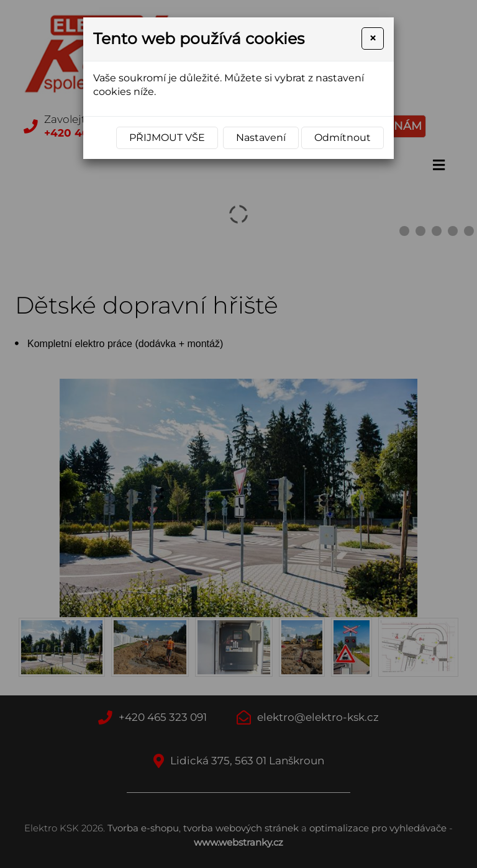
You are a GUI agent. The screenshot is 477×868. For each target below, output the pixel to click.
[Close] (373, 38)
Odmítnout (343, 138)
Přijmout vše (167, 138)
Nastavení (261, 138)
